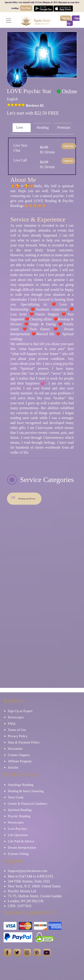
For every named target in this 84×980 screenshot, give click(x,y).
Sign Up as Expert (20, 711)
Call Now (68, 161)
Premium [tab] (64, 127)
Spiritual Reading (20, 810)
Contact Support (19, 755)
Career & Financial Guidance (28, 804)
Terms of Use (17, 730)
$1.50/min (47, 150)
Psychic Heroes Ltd (22, 891)
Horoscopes (16, 717)
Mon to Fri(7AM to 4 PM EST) (30, 876)
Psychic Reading (19, 816)
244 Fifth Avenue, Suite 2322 (29, 881)
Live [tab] (20, 127)
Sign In (66, 18)
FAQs (12, 724)
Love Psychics (18, 829)
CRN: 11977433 (20, 906)
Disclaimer (15, 749)
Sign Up (73, 21)
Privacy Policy (18, 736)
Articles (13, 767)
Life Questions (18, 835)
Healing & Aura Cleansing (26, 791)
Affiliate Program (20, 761)
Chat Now (69, 146)
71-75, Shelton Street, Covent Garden (35, 896)
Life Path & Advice (21, 841)
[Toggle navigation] (9, 21)
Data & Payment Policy (24, 742)
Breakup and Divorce (23, 497)
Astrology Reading (21, 785)
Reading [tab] (43, 127)
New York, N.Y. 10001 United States (34, 886)
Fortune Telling (18, 854)
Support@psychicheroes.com (28, 871)
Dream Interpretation (22, 847)
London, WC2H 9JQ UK (26, 901)
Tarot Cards (16, 797)
